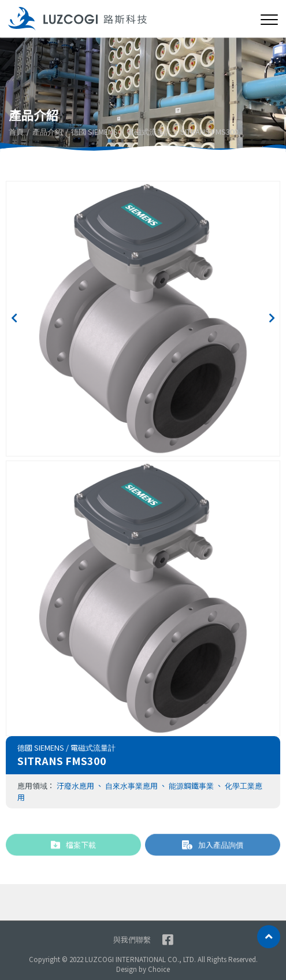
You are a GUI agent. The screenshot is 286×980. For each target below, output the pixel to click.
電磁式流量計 (149, 131)
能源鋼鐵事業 (191, 786)
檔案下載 (73, 845)
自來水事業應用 (131, 786)
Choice (159, 969)
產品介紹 (47, 131)
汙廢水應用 (75, 786)
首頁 (16, 131)
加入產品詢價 (213, 845)
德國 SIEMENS (94, 131)
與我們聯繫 (132, 939)
